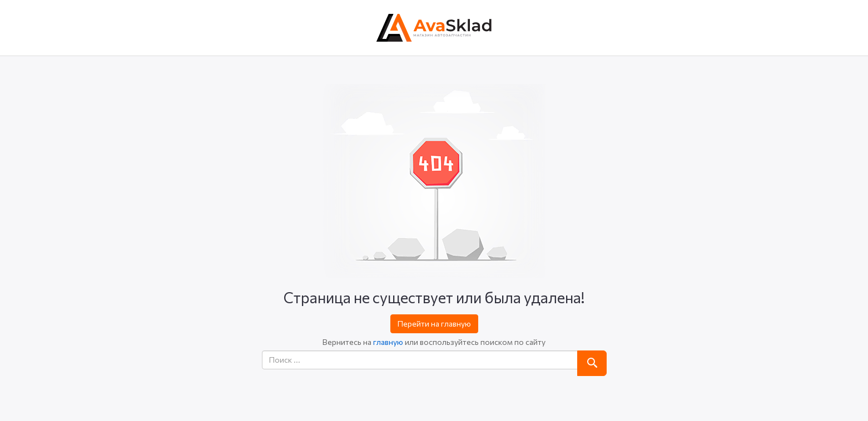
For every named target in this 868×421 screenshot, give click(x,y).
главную (388, 342)
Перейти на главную (434, 324)
